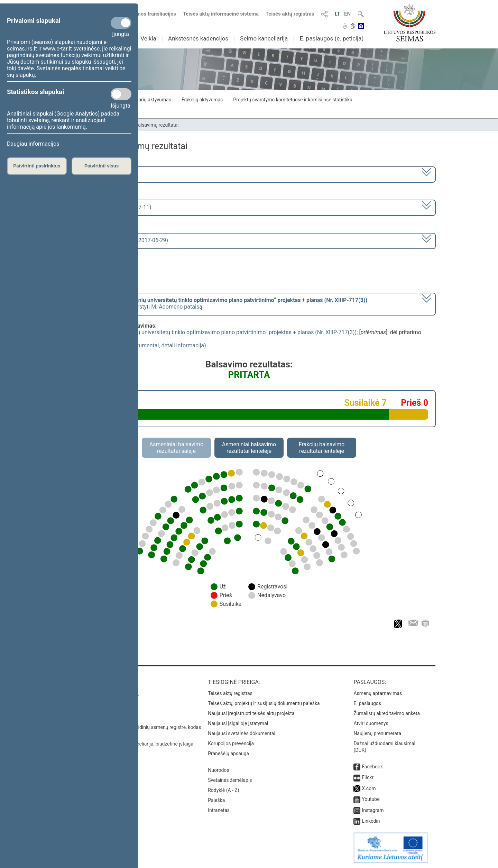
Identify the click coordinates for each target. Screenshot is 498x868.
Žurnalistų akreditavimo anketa (387, 713)
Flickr (368, 777)
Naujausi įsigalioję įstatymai (238, 723)
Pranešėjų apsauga (228, 753)
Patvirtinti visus (102, 166)
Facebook (372, 767)
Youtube (371, 799)
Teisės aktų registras (290, 14)
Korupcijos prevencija (231, 743)
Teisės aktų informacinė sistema (221, 14)
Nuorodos (218, 770)
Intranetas (219, 810)
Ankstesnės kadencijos (198, 38)
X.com (369, 788)
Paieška (216, 800)
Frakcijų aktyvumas (202, 100)
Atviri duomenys (371, 723)
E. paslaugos (367, 703)
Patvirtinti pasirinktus (37, 166)
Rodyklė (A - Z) (224, 790)
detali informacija (183, 345)
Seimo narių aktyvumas (146, 100)
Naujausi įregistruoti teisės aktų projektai (252, 713)
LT (338, 14)
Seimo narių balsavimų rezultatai (144, 125)
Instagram (373, 810)
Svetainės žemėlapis (230, 780)
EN (347, 14)
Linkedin (371, 821)
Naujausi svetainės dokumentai (242, 733)
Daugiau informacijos (33, 144)
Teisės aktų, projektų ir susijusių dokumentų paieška (264, 703)
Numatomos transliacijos (143, 14)
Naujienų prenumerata (377, 733)
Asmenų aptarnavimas (378, 693)
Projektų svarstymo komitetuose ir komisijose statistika (293, 100)
